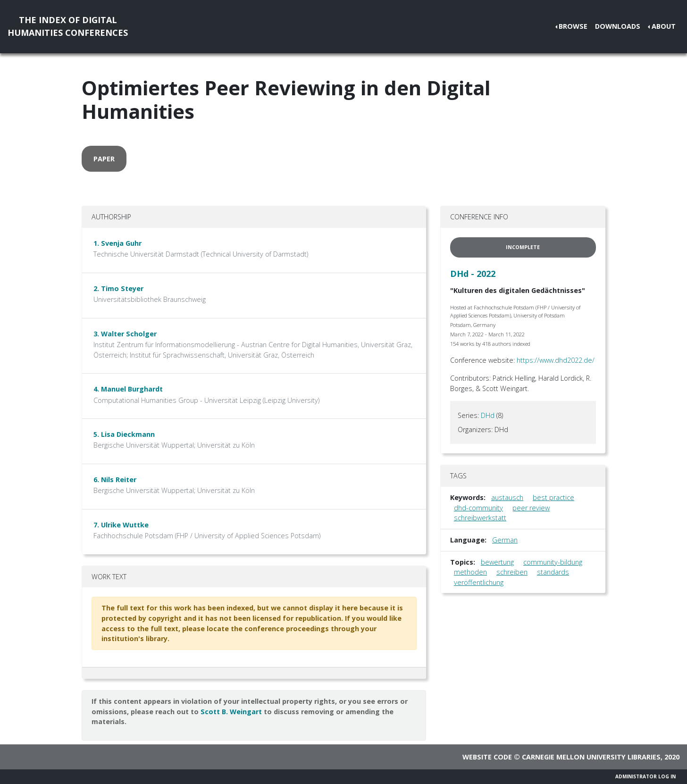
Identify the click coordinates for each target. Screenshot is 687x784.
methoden (470, 572)
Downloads (618, 26)
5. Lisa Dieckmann (124, 434)
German (505, 540)
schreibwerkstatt (480, 518)
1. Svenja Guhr (117, 243)
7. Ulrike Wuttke (121, 525)
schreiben (512, 572)
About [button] (664, 26)
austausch (507, 497)
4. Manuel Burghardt (128, 389)
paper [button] (104, 159)
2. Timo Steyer (118, 288)
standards (553, 572)
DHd (488, 415)
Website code (487, 757)
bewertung (497, 562)
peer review (531, 508)
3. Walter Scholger (125, 334)
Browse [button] (573, 26)
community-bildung (553, 562)
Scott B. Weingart (231, 712)
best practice (553, 497)
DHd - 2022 (473, 274)
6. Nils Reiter (115, 480)
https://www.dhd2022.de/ (556, 360)
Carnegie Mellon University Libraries (591, 757)
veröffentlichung (479, 582)
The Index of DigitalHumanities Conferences (68, 26)
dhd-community (478, 508)
